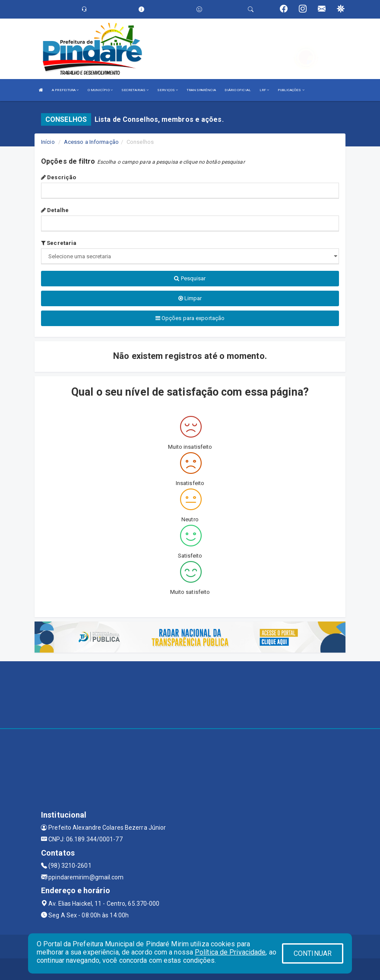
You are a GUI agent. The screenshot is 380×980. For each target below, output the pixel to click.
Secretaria (59, 243)
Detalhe (55, 210)
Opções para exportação (190, 318)
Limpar (190, 298)
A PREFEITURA (65, 90)
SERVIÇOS (168, 90)
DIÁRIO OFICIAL (237, 90)
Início (48, 142)
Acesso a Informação (91, 142)
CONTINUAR (313, 953)
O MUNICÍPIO (100, 90)
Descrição (59, 177)
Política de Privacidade (230, 952)
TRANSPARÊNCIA (201, 90)
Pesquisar (190, 278)
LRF (264, 90)
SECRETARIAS (135, 90)
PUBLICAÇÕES (291, 90)
